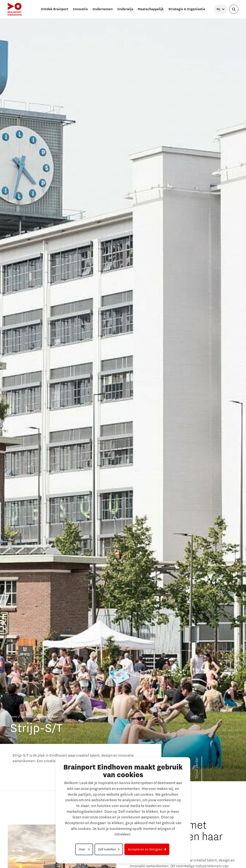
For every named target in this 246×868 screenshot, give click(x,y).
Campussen (43, 717)
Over (82, 849)
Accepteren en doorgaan (145, 849)
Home (14, 717)
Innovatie (27, 717)
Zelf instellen (107, 849)
